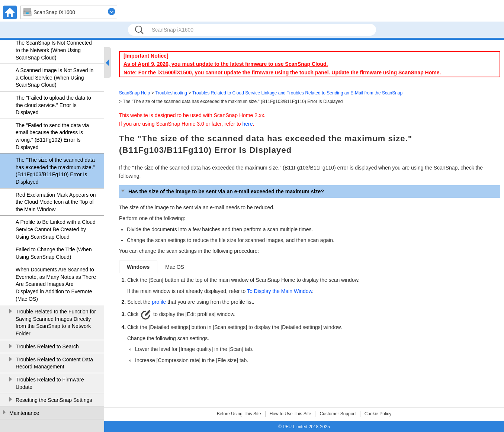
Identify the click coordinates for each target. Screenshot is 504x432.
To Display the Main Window (280, 291)
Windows (138, 267)
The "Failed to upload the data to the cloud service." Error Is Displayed (53, 105)
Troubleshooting (171, 93)
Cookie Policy (378, 414)
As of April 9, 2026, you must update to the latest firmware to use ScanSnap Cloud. (226, 64)
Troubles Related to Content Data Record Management (54, 363)
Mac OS (175, 267)
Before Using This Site (239, 414)
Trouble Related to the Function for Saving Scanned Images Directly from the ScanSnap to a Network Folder (56, 323)
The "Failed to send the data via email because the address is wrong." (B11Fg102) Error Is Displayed (52, 136)
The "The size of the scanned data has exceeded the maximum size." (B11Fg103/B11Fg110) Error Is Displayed (55, 171)
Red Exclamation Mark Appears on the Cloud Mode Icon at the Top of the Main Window (56, 202)
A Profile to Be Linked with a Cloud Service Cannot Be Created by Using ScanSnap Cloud (56, 229)
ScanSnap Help (134, 93)
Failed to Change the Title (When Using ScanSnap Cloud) (54, 253)
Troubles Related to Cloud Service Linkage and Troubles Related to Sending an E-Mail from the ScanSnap (297, 93)
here (248, 124)
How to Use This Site (290, 414)
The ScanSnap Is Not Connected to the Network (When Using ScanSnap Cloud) (54, 50)
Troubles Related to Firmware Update (50, 383)
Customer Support (338, 414)
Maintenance (24, 413)
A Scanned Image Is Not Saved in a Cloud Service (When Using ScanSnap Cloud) (54, 78)
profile (159, 302)
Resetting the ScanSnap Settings (54, 400)
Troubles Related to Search (47, 346)
